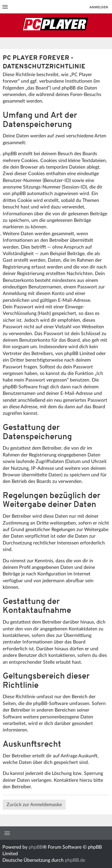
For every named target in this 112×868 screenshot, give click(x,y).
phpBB (36, 847)
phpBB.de (75, 860)
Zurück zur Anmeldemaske (34, 805)
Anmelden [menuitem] (99, 7)
